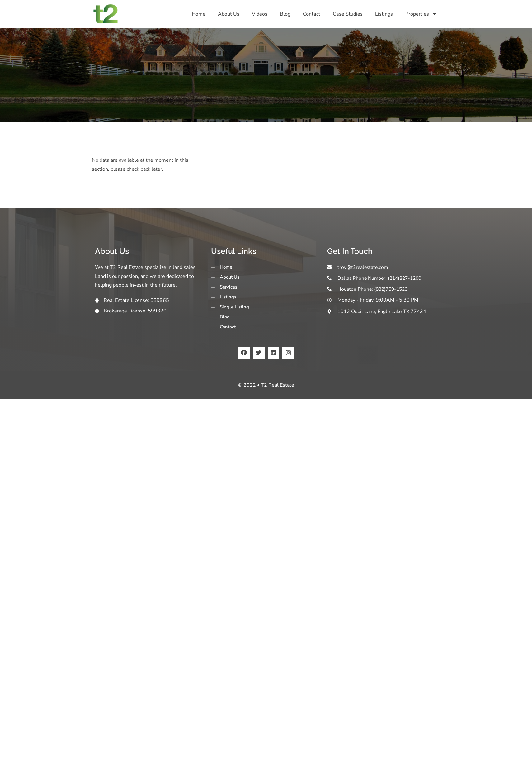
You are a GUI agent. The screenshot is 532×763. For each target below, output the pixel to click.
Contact (312, 14)
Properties (421, 14)
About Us (229, 14)
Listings (384, 14)
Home (199, 14)
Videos (260, 14)
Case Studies (348, 14)
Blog (285, 14)
